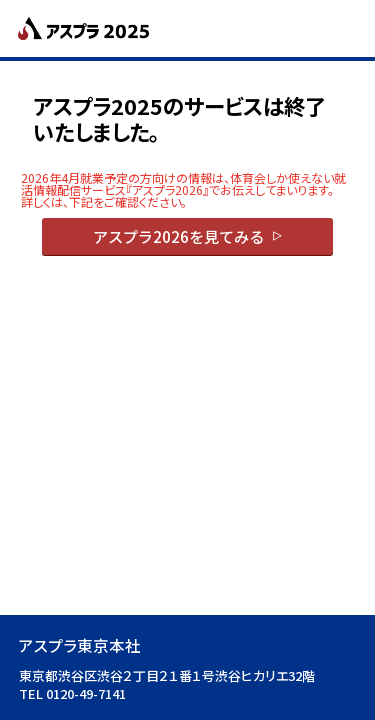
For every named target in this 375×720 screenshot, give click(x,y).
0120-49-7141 (86, 693)
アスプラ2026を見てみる (178, 236)
